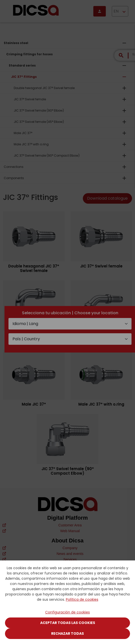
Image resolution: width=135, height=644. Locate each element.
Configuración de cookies (67, 612)
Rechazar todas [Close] (67, 633)
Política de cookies (82, 599)
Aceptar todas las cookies (68, 623)
